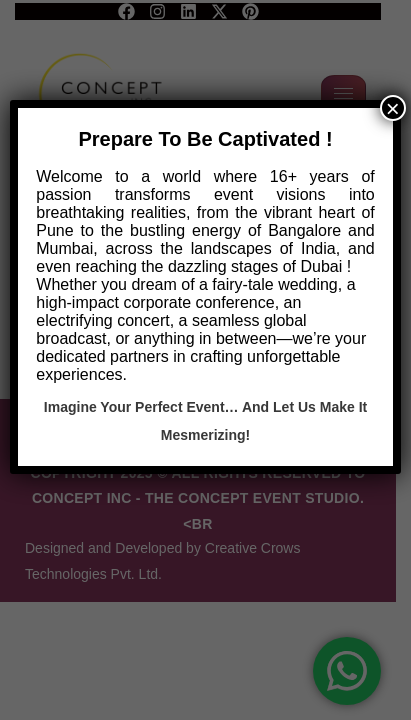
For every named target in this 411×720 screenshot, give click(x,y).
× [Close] (393, 108)
